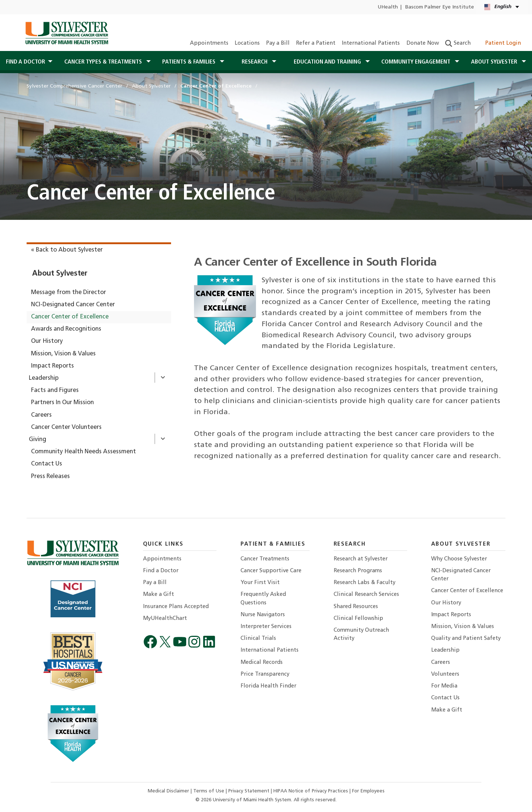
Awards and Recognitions (66, 329)
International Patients (371, 43)
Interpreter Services (266, 627)
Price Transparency (265, 674)
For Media (444, 686)
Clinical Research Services (366, 595)
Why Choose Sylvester (459, 559)
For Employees (368, 791)
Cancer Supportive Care (271, 571)
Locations (247, 43)
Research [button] (255, 62)
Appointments (209, 43)
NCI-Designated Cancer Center (73, 305)
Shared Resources (356, 607)
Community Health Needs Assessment (83, 452)
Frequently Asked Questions (263, 599)
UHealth (388, 7)
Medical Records (262, 663)
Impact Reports (52, 366)
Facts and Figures (55, 390)
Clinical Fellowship (358, 619)
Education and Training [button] (328, 62)
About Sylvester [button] (495, 62)
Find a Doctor (161, 571)
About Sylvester (60, 274)
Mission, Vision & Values (63, 354)
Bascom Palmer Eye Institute (440, 7)
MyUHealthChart (165, 619)
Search (458, 43)
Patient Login (499, 43)
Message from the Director (69, 293)
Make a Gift (158, 595)
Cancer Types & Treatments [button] (104, 62)
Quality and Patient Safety (466, 639)
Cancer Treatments (265, 559)
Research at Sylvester (361, 559)
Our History (47, 341)
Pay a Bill (278, 43)
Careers (41, 415)
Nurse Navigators (263, 615)
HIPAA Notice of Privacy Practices (311, 791)
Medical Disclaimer (169, 791)
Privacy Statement (250, 791)
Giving (37, 440)
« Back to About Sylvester (67, 250)
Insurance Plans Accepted (176, 607)
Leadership (44, 378)
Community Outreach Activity (361, 634)
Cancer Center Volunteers (66, 427)
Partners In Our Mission (62, 403)
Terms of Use (209, 791)
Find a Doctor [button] (25, 62)
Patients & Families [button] (190, 62)
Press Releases (50, 477)
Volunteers (445, 674)
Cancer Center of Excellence (70, 317)
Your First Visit (260, 583)
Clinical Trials (258, 639)
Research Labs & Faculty (364, 583)
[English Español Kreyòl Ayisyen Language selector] (502, 7)
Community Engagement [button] (417, 62)
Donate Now (423, 43)
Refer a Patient (316, 43)
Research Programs (358, 571)
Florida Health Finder (268, 686)
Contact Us (47, 464)
